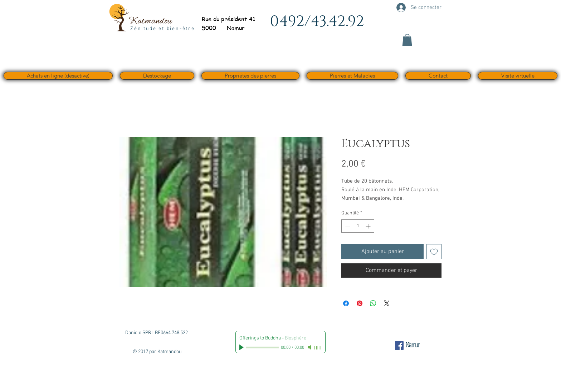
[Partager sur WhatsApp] (373, 303)
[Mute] (310, 347)
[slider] (318, 348)
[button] (407, 40)
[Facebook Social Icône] (399, 346)
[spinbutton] (358, 226)
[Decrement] (347, 226)
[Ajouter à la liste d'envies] (434, 252)
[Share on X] (387, 303)
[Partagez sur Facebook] (346, 303)
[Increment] (369, 226)
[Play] (242, 347)
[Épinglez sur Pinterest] (360, 303)
